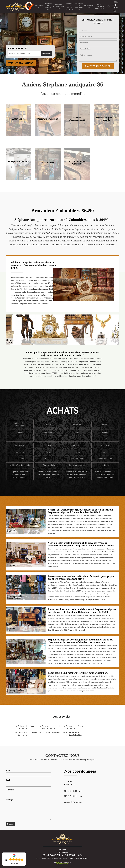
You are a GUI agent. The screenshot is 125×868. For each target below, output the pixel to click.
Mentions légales (79, 858)
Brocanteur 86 (89, 6)
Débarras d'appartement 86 (59, 6)
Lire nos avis (14, 863)
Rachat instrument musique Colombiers (74, 734)
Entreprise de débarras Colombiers (75, 727)
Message (9, 800)
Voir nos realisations (21, 63)
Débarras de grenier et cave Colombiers (51, 727)
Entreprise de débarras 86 (79, 6)
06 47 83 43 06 (73, 796)
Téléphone (10, 790)
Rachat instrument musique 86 (100, 6)
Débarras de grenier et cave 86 (70, 6)
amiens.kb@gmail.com (73, 802)
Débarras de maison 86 (48, 6)
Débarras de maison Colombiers (26, 727)
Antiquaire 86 (39, 6)
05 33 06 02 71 (73, 791)
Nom (8, 770)
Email (8, 780)
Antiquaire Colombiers (51, 732)
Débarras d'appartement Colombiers (28, 734)
